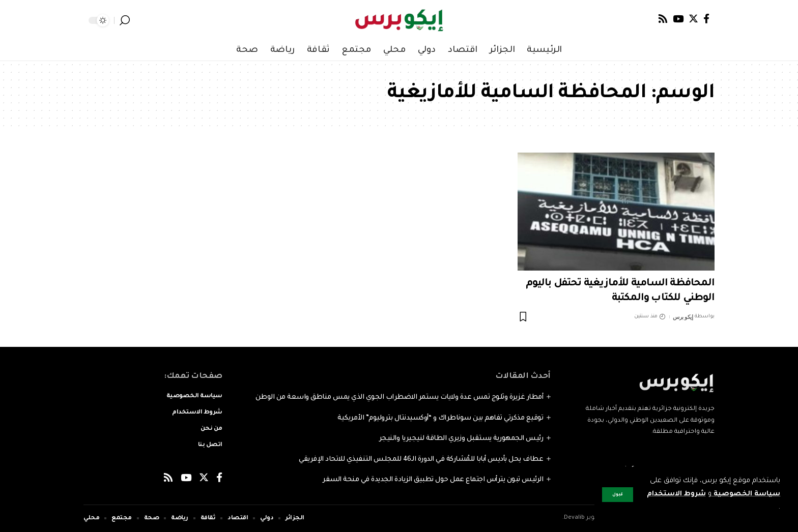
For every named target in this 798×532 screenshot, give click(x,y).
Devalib (574, 518)
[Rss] (663, 19)
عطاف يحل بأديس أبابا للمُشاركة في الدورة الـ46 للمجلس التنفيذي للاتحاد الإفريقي (421, 460)
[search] (125, 20)
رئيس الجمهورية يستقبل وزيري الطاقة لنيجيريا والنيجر (461, 439)
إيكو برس (683, 317)
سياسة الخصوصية (746, 494)
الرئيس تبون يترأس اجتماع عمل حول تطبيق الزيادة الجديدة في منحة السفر (433, 480)
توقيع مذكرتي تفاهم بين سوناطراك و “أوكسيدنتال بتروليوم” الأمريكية (440, 418)
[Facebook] (706, 19)
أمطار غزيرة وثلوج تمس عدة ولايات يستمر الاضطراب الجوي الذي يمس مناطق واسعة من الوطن (400, 397)
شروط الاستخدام (676, 494)
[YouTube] (678, 19)
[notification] (139, 20)
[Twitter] (693, 19)
